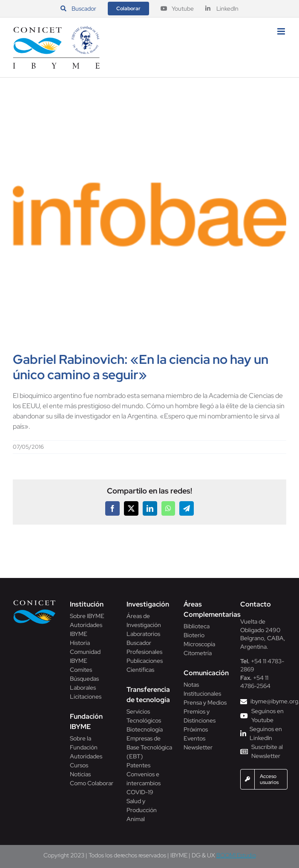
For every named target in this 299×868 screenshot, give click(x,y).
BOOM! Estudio (236, 855)
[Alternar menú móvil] (282, 31)
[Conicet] (34, 602)
